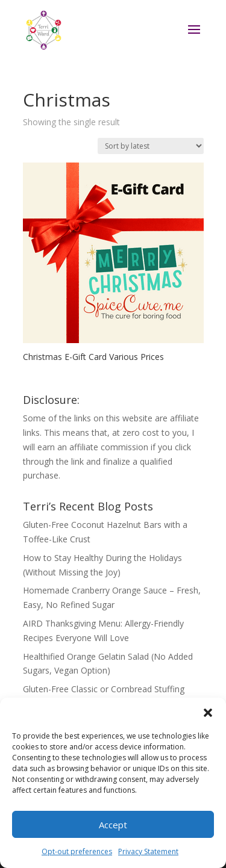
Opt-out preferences (77, 851)
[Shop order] (151, 146)
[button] (208, 713)
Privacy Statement (148, 851)
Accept (113, 825)
